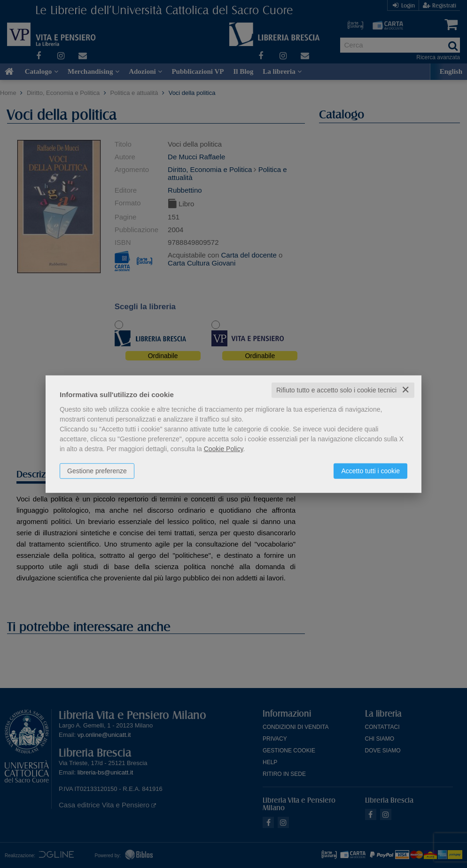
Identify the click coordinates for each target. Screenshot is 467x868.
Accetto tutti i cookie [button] (370, 471)
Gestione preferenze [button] (97, 471)
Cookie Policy (224, 449)
